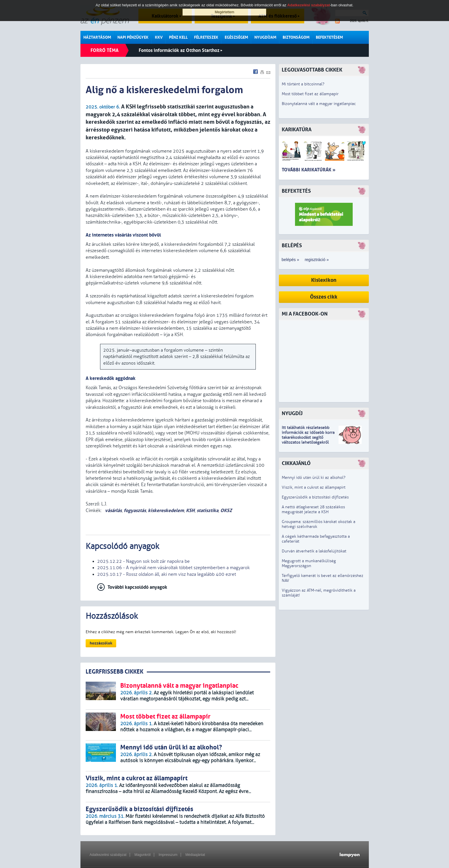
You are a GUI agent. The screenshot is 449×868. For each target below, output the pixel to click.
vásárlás (113, 510)
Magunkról (142, 855)
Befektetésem (329, 37)
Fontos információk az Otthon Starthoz (181, 50)
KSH (190, 510)
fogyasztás (135, 510)
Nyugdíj (292, 414)
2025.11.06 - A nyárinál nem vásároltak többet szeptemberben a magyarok (173, 568)
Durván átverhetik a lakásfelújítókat (314, 551)
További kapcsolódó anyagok (137, 587)
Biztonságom (296, 37)
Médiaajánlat (195, 855)
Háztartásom (97, 37)
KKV (159, 37)
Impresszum (168, 855)
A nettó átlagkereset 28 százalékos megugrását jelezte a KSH (313, 509)
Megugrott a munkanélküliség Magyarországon (309, 563)
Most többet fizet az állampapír (310, 94)
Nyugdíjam (265, 37)
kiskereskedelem (166, 510)
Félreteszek (206, 37)
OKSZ (226, 510)
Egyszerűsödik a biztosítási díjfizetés (315, 497)
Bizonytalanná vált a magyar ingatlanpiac (319, 104)
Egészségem (236, 37)
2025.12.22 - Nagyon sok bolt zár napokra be (143, 561)
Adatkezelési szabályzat (108, 855)
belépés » (291, 260)
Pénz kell (178, 37)
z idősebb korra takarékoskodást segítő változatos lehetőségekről (308, 437)
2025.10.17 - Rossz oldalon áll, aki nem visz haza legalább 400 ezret (167, 574)
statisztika (207, 510)
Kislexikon (324, 280)
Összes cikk (324, 297)
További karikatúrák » (309, 170)
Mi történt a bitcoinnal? (303, 84)
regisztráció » (317, 260)
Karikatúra (297, 130)
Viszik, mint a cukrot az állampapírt (314, 487)
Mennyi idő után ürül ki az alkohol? (314, 478)
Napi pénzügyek (133, 37)
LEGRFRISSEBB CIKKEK (114, 672)
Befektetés (296, 191)
